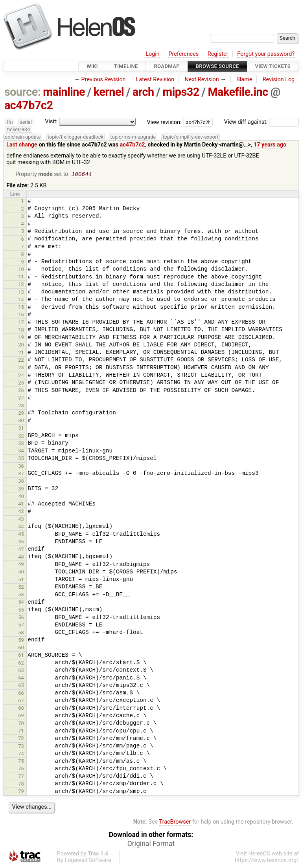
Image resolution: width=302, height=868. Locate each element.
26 (21, 391)
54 (21, 603)
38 (21, 482)
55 (21, 611)
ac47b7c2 (29, 105)
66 (21, 694)
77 (21, 777)
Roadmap (167, 66)
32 (21, 437)
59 (21, 641)
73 (21, 747)
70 (21, 724)
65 (21, 686)
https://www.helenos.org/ (267, 861)
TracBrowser (175, 823)
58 (21, 633)
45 (21, 535)
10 (21, 270)
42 (21, 512)
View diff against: (261, 122)
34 (21, 451)
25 (21, 384)
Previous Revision (104, 80)
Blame (244, 80)
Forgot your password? (266, 54)
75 (21, 762)
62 (21, 664)
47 (21, 550)
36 (21, 467)
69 (21, 716)
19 (21, 338)
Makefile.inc (238, 92)
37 (21, 474)
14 (21, 300)
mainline (64, 92)
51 (21, 580)
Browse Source (217, 66)
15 (21, 308)
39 (21, 490)
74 (21, 754)
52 (21, 588)
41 (21, 505)
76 (21, 769)
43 (21, 520)
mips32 (181, 92)
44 (21, 527)
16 (21, 315)
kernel (109, 92)
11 (21, 277)
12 (21, 285)
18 (21, 331)
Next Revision (202, 80)
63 (21, 671)
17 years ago (270, 145)
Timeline (126, 66)
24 (21, 376)
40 (21, 497)
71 (21, 732)
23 (21, 368)
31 (21, 429)
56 (21, 618)
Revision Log (279, 80)
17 (21, 323)
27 (21, 398)
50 (21, 572)
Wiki (92, 66)
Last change (22, 145)
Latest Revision (155, 80)
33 (21, 444)
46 (21, 542)
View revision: (164, 122)
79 (21, 792)
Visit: (51, 122)
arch (143, 92)
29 (21, 414)
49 (21, 565)
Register (218, 54)
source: (23, 92)
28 (21, 406)
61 (21, 656)
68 (21, 709)
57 (21, 625)
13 (21, 293)
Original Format (151, 844)
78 (21, 785)
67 (21, 701)
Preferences (183, 54)
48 (21, 558)
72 (21, 739)
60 (21, 648)
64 (21, 678)
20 (21, 345)
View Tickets (273, 66)
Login (153, 54)
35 (21, 459)
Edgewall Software (88, 861)
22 (21, 361)
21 (21, 353)
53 (21, 595)
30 (21, 421)
